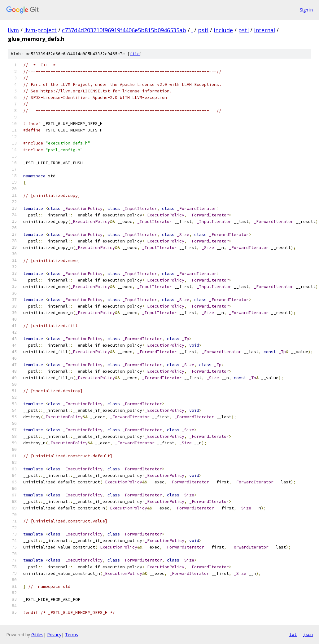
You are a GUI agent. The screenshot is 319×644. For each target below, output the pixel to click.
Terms (72, 635)
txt (293, 634)
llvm (13, 30)
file (135, 54)
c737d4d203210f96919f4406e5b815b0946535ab (124, 30)
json (308, 634)
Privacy (54, 635)
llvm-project (40, 30)
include (223, 30)
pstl (203, 30)
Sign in (306, 10)
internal (264, 30)
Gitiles (37, 635)
